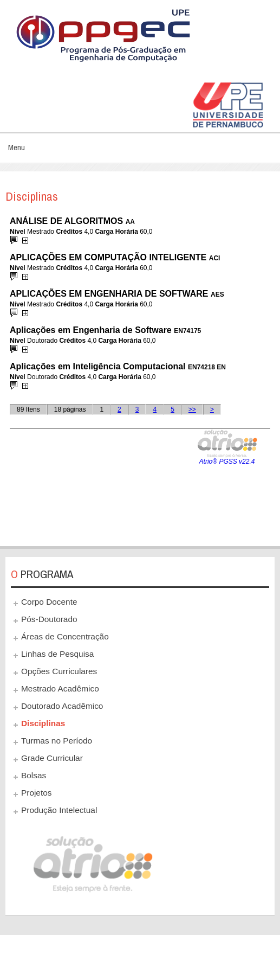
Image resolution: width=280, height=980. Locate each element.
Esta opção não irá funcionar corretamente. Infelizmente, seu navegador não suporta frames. (140, 375)
